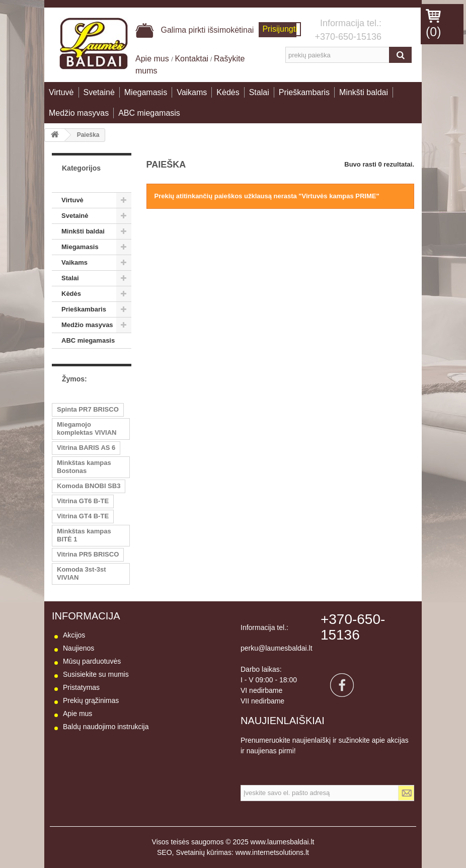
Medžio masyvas (79, 113)
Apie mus (153, 59)
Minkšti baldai (364, 92)
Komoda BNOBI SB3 (89, 486)
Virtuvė (61, 92)
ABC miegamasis (149, 113)
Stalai (259, 92)
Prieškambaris (304, 92)
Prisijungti (280, 29)
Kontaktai (191, 59)
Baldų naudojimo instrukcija (106, 727)
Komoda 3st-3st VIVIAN (82, 573)
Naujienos (79, 648)
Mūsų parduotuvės (92, 661)
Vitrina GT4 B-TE (83, 516)
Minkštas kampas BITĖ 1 (84, 535)
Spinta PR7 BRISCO (88, 409)
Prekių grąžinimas (91, 700)
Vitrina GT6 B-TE (83, 501)
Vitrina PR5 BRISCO (88, 554)
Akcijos (74, 635)
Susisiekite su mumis (96, 674)
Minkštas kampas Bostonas (84, 467)
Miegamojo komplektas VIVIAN (87, 428)
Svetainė (99, 92)
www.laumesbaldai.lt (283, 842)
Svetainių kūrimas (204, 852)
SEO (165, 852)
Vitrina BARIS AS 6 (86, 448)
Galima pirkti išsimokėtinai (195, 30)
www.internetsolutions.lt (272, 852)
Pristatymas (81, 687)
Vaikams (192, 92)
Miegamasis (146, 92)
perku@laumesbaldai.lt (277, 648)
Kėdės (228, 92)
